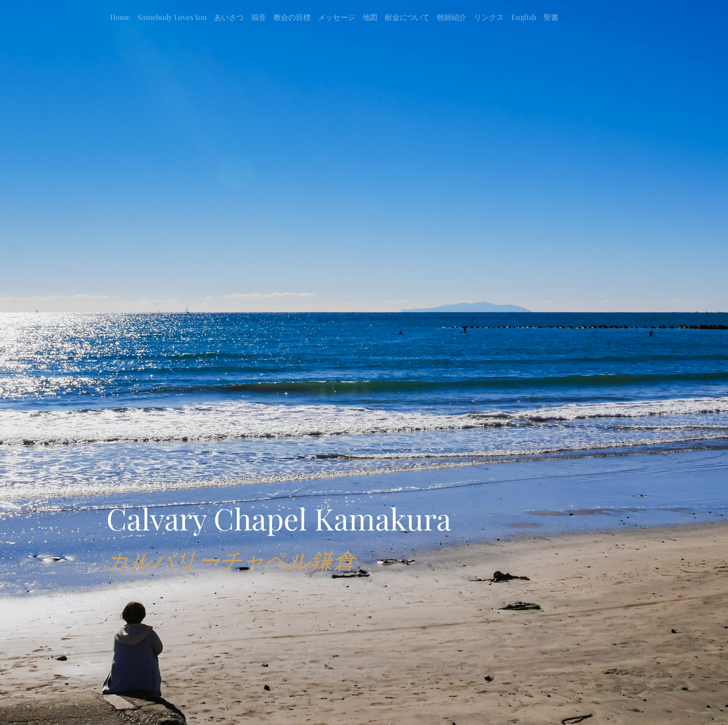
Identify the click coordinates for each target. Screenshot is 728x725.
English (524, 17)
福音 (259, 17)
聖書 (551, 17)
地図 (370, 17)
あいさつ (229, 17)
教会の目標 (292, 17)
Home (120, 17)
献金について (407, 17)
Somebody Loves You (172, 17)
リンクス (489, 17)
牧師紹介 (452, 17)
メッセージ (337, 17)
